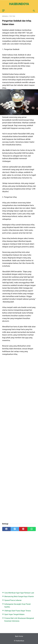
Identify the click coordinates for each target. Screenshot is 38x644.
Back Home (19, 636)
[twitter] (15, 529)
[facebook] (6, 529)
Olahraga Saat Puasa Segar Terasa (18, 611)
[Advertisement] (19, 439)
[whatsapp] (32, 529)
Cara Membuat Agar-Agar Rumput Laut (19, 593)
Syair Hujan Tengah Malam (14, 614)
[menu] (3, 11)
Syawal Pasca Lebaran (13, 600)
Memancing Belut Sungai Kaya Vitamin (19, 596)
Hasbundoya (19, 4)
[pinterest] (23, 529)
